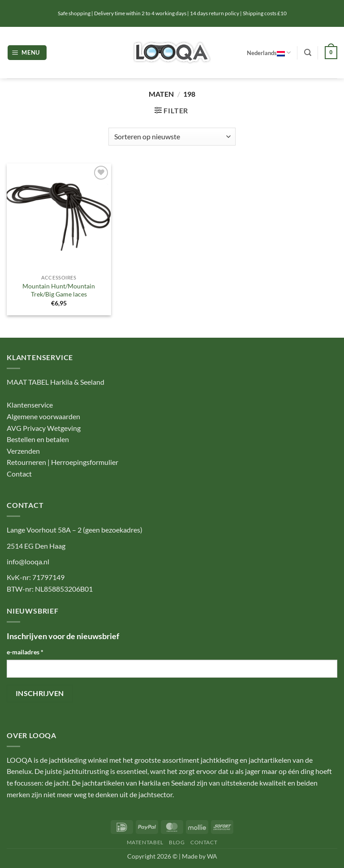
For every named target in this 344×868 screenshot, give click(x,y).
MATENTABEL (145, 842)
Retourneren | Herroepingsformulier (62, 462)
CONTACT (204, 842)
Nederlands (269, 53)
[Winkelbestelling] (172, 137)
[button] (27, 53)
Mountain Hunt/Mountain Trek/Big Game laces (59, 290)
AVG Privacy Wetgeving (44, 428)
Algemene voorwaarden (43, 416)
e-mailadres (25, 652)
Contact (19, 474)
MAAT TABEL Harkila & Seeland (56, 382)
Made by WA (200, 856)
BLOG (177, 842)
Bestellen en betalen (38, 439)
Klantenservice (30, 405)
